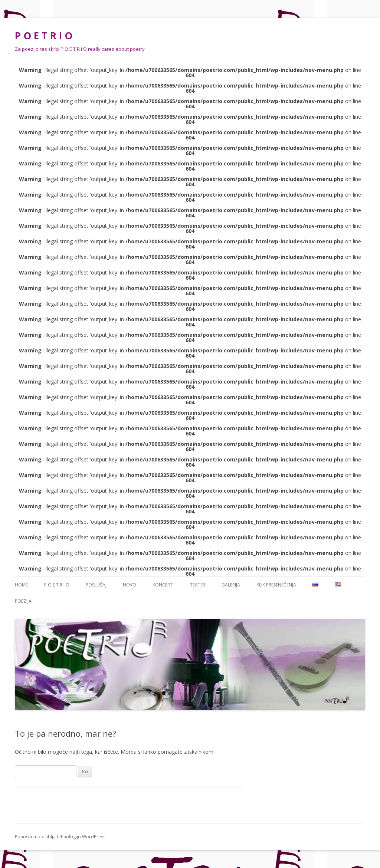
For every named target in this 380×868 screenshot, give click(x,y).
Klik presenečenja (276, 585)
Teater (198, 585)
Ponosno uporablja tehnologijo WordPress (60, 837)
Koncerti (163, 585)
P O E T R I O (44, 36)
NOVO (130, 585)
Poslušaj (96, 585)
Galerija (231, 585)
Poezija (23, 601)
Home (21, 585)
